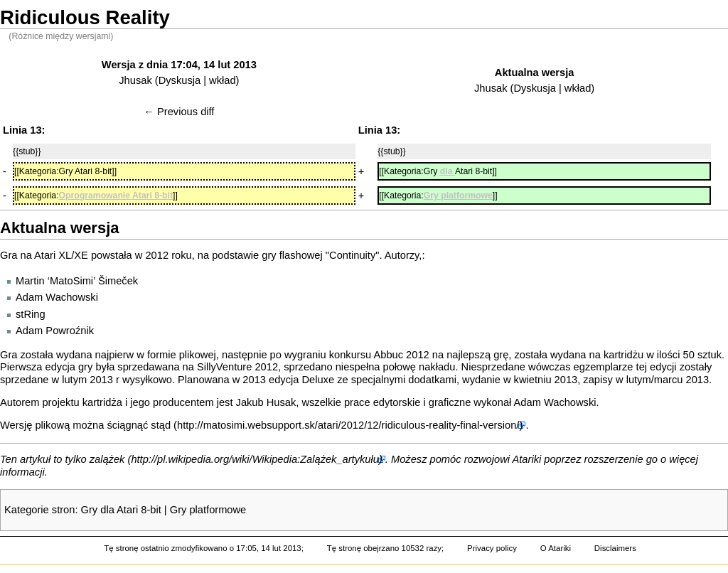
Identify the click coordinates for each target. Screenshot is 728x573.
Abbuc (388, 355)
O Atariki (556, 548)
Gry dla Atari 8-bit (121, 510)
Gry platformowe (208, 510)
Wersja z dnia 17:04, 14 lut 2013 (179, 65)
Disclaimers (615, 548)
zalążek (107, 459)
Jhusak (135, 80)
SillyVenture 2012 (237, 367)
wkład (222, 80)
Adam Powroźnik (55, 331)
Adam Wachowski (57, 297)
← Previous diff (179, 112)
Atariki (527, 459)
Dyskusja (180, 80)
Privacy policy (492, 548)
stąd (161, 425)
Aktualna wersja (535, 73)
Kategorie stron (39, 510)
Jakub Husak (266, 402)
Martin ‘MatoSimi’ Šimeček (77, 281)
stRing (31, 314)
